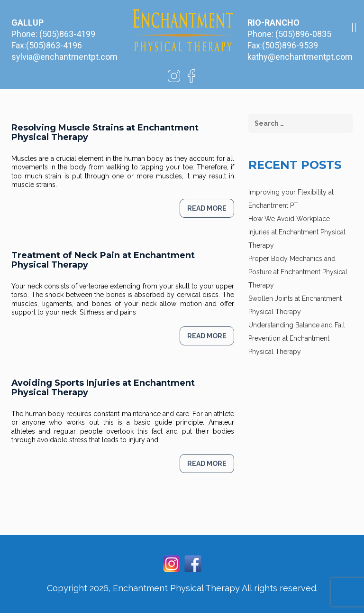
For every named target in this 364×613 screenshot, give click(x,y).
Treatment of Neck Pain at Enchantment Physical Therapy (103, 260)
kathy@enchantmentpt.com (300, 57)
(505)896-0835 (303, 34)
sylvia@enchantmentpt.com (64, 57)
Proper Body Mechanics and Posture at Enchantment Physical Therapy (298, 272)
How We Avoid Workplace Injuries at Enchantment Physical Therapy (297, 232)
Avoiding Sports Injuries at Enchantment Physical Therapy (103, 388)
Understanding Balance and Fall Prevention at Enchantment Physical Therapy (297, 338)
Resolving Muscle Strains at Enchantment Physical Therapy (105, 132)
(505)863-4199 (67, 34)
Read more (207, 208)
